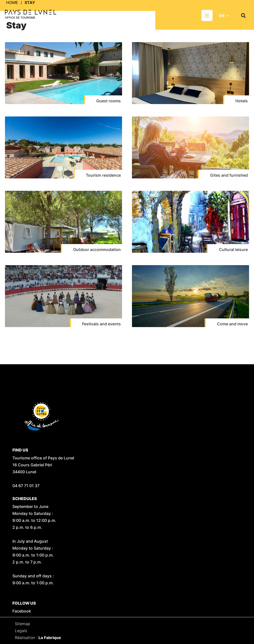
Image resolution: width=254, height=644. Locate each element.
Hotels (242, 101)
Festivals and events (101, 324)
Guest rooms (109, 101)
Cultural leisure (233, 250)
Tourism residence (103, 175)
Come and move (232, 324)
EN (222, 16)
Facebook (22, 611)
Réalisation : (38, 638)
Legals (21, 631)
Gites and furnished (229, 175)
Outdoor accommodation (97, 250)
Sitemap (23, 624)
